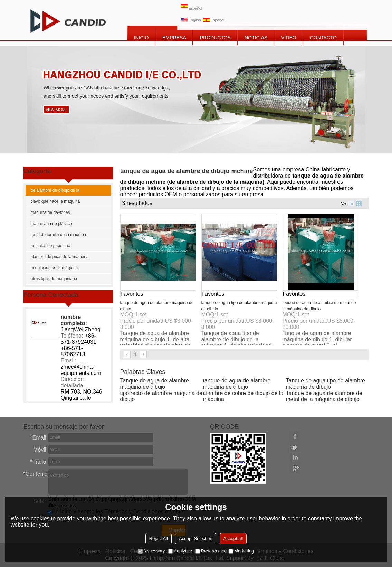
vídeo (289, 38)
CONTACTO (323, 38)
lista (351, 204)
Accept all (233, 538)
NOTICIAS (256, 38)
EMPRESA (174, 38)
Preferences (210, 551)
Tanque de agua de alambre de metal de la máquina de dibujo (324, 396)
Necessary (151, 551)
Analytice (180, 551)
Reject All (159, 538)
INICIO (141, 38)
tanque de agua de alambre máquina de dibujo (237, 384)
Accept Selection (196, 538)
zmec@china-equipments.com (81, 370)
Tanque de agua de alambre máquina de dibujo (155, 384)
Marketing (241, 551)
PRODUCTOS (215, 38)
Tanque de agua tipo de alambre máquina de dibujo (326, 384)
